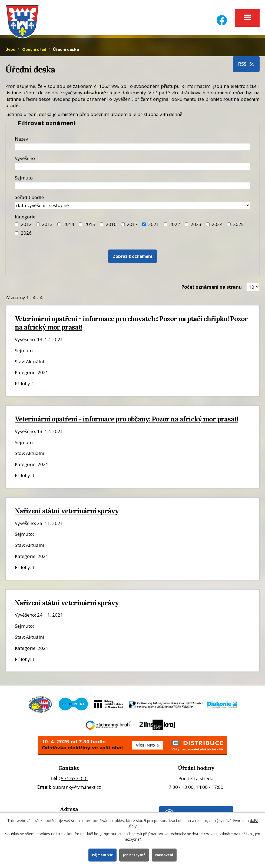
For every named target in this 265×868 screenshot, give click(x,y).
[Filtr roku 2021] (144, 226)
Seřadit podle (29, 199)
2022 (175, 226)
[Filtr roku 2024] (208, 226)
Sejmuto (24, 179)
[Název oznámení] (132, 149)
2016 (111, 226)
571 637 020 (74, 780)
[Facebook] (222, 17)
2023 (196, 226)
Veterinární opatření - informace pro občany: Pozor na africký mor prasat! (126, 421)
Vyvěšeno (25, 160)
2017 (132, 226)
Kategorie (25, 218)
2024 (217, 226)
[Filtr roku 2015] (80, 226)
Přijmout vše (102, 855)
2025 (239, 226)
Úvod (10, 51)
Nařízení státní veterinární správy (67, 513)
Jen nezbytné (134, 855)
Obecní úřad (34, 51)
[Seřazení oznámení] (132, 207)
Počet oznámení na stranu (211, 289)
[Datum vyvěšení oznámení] (132, 168)
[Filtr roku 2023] (186, 226)
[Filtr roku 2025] (229, 226)
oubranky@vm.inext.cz (77, 789)
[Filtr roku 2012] (17, 226)
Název (21, 140)
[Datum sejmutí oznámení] (132, 187)
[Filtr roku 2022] (165, 226)
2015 (90, 226)
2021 (154, 226)
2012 (26, 226)
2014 (69, 226)
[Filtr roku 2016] (102, 226)
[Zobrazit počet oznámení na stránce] (253, 289)
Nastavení (165, 855)
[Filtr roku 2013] (38, 226)
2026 (26, 235)
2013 (47, 226)
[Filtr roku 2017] (123, 226)
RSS (246, 66)
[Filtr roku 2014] (59, 226)
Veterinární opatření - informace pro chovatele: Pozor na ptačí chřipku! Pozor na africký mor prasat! (131, 325)
